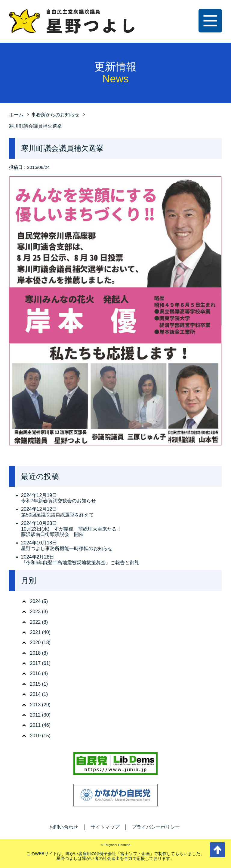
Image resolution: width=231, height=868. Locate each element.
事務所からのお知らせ (55, 115)
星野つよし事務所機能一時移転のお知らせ (67, 548)
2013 (35, 705)
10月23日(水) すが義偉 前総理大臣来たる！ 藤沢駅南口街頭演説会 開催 (71, 532)
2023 (35, 612)
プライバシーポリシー (156, 827)
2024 (35, 601)
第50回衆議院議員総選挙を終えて (57, 515)
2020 (35, 643)
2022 (35, 622)
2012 (35, 715)
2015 (35, 684)
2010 (35, 736)
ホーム (16, 115)
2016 (35, 673)
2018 (35, 653)
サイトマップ (105, 827)
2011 (35, 725)
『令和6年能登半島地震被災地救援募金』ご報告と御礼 (80, 563)
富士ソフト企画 (135, 854)
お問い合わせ (64, 827)
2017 (35, 663)
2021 (35, 632)
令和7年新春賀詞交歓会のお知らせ (59, 501)
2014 (35, 694)
